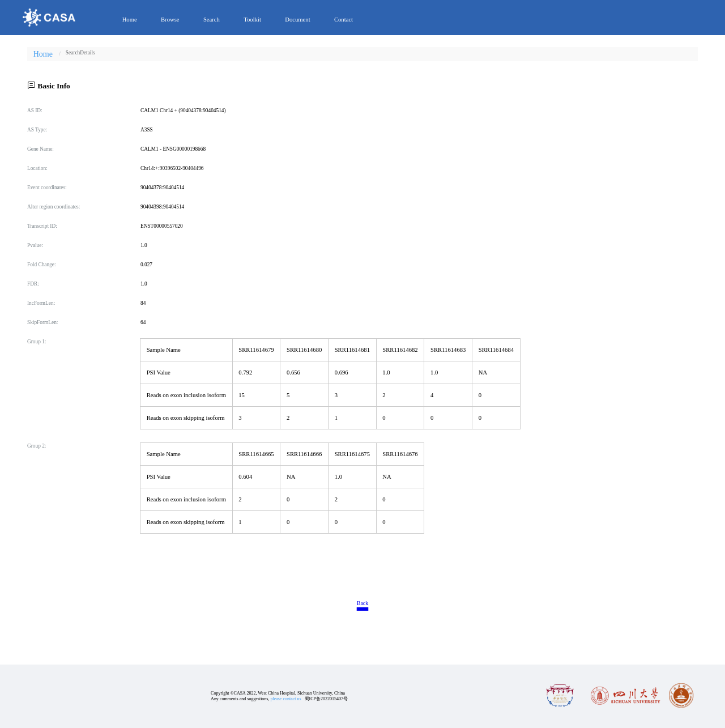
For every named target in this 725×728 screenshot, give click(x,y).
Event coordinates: (47, 188)
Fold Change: (42, 265)
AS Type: (37, 130)
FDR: (33, 284)
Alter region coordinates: (54, 207)
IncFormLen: (41, 303)
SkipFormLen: (42, 322)
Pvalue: (35, 245)
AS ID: (35, 110)
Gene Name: (40, 149)
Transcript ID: (42, 226)
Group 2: (37, 446)
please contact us (285, 699)
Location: (37, 168)
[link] (73, 53)
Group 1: (37, 342)
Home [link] (43, 54)
